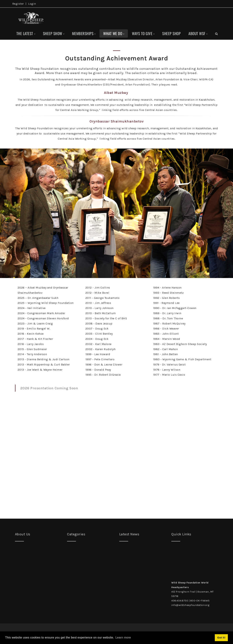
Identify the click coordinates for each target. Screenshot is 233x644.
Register (18, 4)
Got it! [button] (221, 638)
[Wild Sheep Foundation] (30, 18)
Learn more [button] (123, 637)
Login (32, 4)
